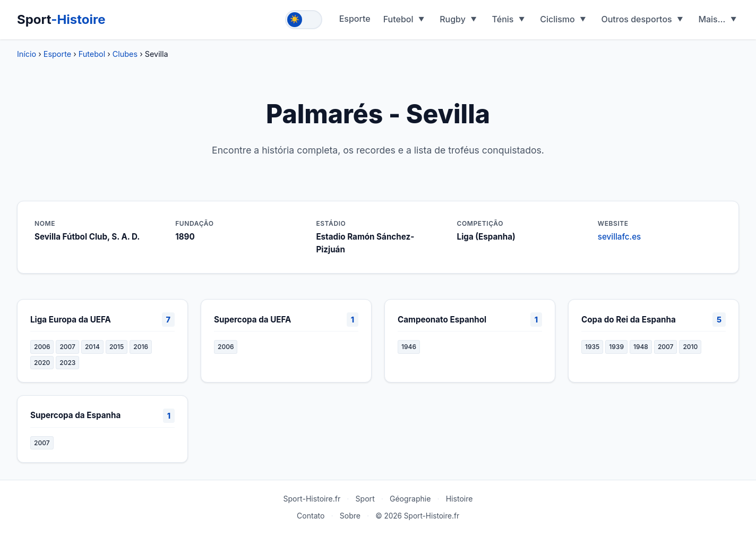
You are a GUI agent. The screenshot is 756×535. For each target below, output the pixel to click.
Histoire (459, 499)
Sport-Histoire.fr (312, 499)
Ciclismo (557, 19)
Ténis (503, 19)
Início (27, 54)
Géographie (410, 499)
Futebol (398, 19)
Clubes (125, 54)
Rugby (453, 19)
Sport (61, 19)
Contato (311, 516)
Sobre (350, 516)
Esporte (355, 19)
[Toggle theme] (304, 20)
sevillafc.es (619, 237)
